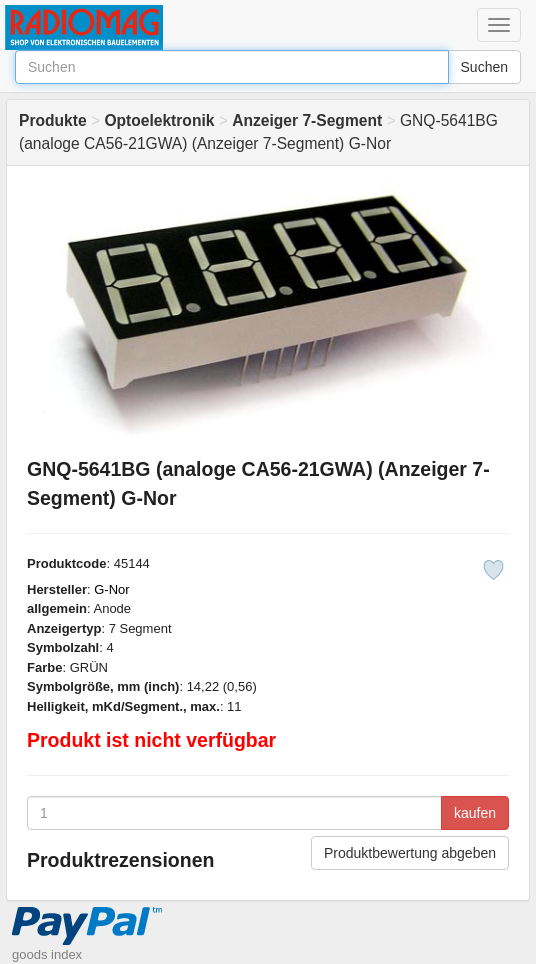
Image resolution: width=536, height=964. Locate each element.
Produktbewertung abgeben (410, 853)
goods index (47, 954)
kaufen (475, 813)
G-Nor (111, 589)
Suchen (484, 67)
